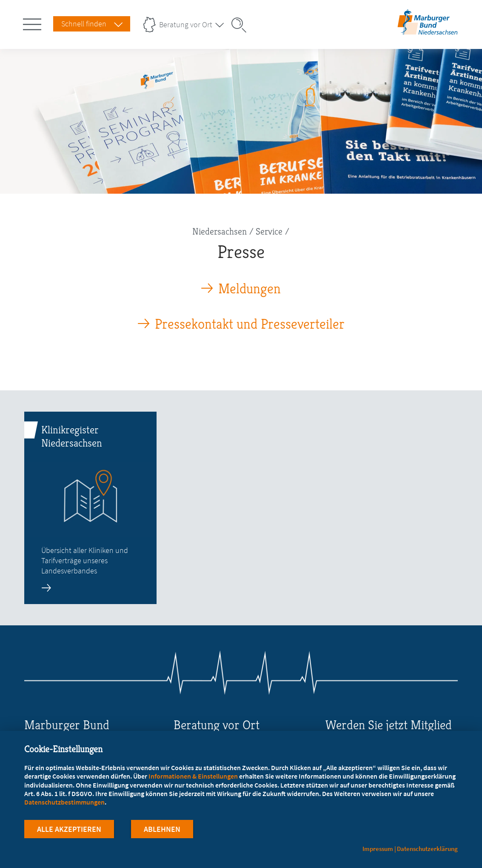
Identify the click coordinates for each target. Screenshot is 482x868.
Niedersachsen (220, 231)
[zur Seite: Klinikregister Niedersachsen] (90, 508)
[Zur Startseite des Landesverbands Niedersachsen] (428, 31)
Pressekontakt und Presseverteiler (250, 324)
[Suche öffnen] (242, 25)
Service (269, 231)
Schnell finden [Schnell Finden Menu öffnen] (84, 24)
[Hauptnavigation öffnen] (34, 23)
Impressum (378, 849)
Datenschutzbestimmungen (64, 802)
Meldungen (250, 289)
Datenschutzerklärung (427, 849)
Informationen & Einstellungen (193, 776)
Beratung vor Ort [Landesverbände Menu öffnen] (186, 24)
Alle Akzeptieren (69, 829)
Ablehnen (162, 829)
